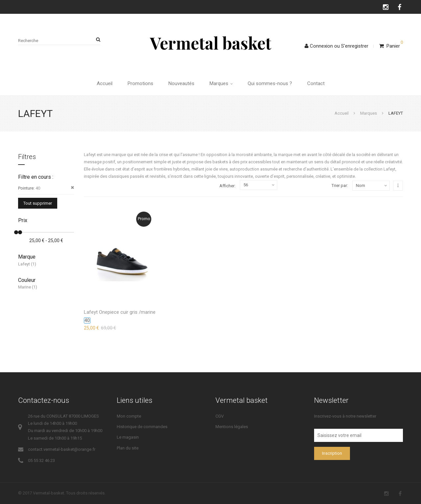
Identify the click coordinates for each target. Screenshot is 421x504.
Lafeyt (24, 264)
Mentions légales (232, 427)
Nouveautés (181, 83)
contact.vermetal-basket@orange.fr (62, 449)
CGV (220, 416)
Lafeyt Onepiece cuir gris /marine (120, 312)
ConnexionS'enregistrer (336, 46)
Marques (221, 83)
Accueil (105, 83)
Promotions (140, 83)
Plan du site (128, 448)
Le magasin (128, 437)
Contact (316, 83)
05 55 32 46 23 (41, 460)
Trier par (339, 185)
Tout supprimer (38, 203)
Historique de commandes (142, 427)
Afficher (227, 186)
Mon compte (129, 416)
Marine (25, 287)
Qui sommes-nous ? (270, 83)
